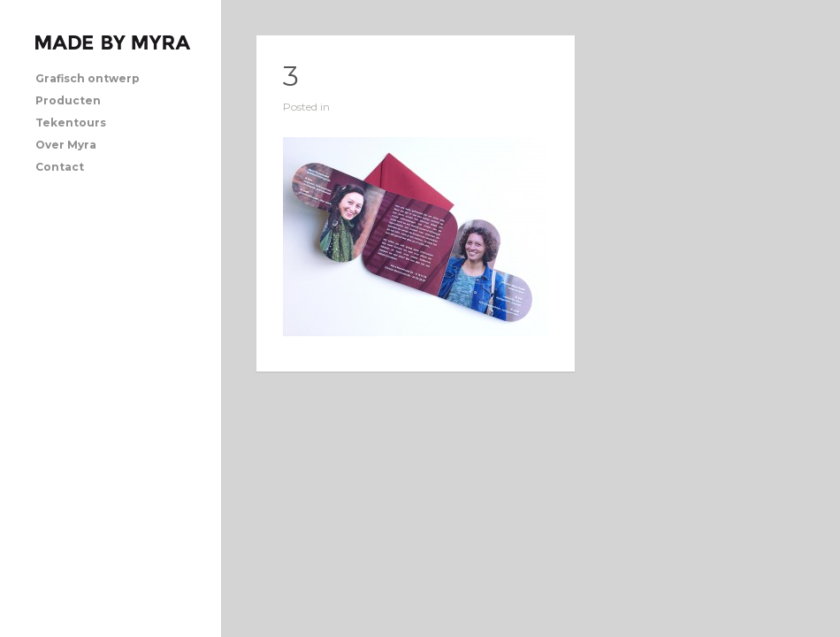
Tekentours (71, 123)
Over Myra (66, 145)
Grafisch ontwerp (88, 78)
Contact (60, 167)
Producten (68, 100)
